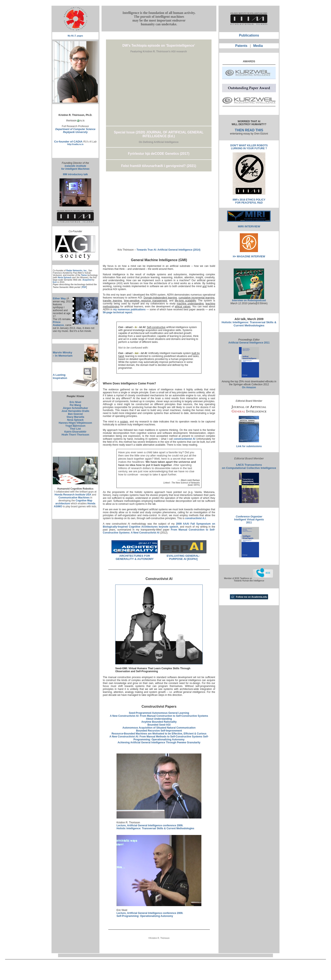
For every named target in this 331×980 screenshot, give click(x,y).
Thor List (75, 429)
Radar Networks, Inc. (77, 271)
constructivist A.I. (196, 518)
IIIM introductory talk (75, 174)
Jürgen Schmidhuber (75, 408)
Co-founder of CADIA (68, 142)
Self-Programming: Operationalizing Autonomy (171, 738)
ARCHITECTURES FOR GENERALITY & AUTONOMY (135, 557)
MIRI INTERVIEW (249, 226)
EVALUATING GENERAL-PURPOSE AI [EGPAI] (183, 557)
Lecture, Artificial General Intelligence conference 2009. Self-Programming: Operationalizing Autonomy (150, 915)
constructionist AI (184, 439)
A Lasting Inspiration (60, 376)
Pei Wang (75, 405)
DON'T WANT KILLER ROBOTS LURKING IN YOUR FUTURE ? (249, 147)
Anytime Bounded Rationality (159, 722)
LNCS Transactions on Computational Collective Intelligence (249, 466)
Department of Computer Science (75, 129)
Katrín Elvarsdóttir (75, 432)
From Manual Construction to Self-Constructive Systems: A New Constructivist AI (159, 531)
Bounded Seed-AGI (159, 725)
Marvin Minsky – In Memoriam (63, 354)
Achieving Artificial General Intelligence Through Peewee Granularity (159, 742)
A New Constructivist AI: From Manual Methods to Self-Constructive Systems (156, 737)
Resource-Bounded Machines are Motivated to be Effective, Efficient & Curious (159, 734)
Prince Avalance (58, 324)
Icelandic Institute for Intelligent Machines (75, 167)
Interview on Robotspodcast (249, 300)
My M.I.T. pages (75, 36)
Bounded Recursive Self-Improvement (159, 731)
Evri (55, 282)
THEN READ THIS (249, 130)
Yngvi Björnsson (75, 426)
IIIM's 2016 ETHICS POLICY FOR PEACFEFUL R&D (249, 201)
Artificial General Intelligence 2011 (249, 343)
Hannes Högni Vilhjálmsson (75, 423)
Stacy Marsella (75, 417)
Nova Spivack (65, 278)
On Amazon (249, 387)
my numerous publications (129, 309)
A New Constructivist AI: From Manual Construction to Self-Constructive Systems (159, 716)
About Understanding (159, 719)
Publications (249, 35)
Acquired (87, 280)
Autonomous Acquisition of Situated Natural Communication (159, 728)
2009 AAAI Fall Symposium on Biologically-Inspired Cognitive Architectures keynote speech (159, 525)
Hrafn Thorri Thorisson (75, 435)
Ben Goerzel (75, 414)
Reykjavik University (75, 132)
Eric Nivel (75, 402)
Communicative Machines (74, 498)
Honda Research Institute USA (73, 495)
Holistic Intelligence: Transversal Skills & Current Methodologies (249, 324)
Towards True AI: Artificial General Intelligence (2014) (168, 250)
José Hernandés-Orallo (75, 411)
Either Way (59, 299)
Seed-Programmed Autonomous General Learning (159, 713)
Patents (241, 46)
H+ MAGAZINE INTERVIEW (249, 257)
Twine (84, 275)
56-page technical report (117, 312)
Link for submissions (249, 446)
